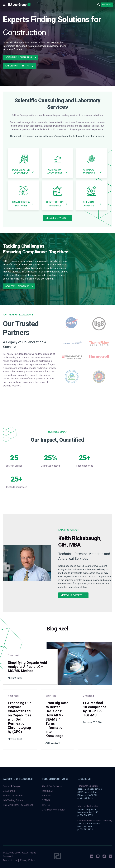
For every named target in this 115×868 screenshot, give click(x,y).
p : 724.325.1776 (85, 798)
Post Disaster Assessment (21, 172)
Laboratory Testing (17, 66)
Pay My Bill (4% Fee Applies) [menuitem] (18, 805)
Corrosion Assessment (55, 172)
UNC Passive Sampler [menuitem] (53, 810)
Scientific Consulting (19, 57)
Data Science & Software (21, 204)
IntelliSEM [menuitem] (47, 791)
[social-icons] (92, 857)
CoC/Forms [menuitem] (9, 791)
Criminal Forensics (89, 172)
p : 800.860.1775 (85, 815)
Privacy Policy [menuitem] (27, 860)
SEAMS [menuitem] (46, 800)
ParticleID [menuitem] (47, 796)
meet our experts (71, 595)
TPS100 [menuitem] (46, 805)
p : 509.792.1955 (85, 829)
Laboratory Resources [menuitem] (18, 779)
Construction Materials (55, 204)
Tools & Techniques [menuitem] (13, 796)
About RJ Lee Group (17, 286)
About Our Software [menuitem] (52, 786)
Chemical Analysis (89, 204)
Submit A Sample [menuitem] (12, 786)
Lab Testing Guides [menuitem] (13, 800)
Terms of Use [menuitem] (10, 860)
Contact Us (107, 5)
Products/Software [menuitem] (55, 779)
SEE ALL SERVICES (56, 218)
